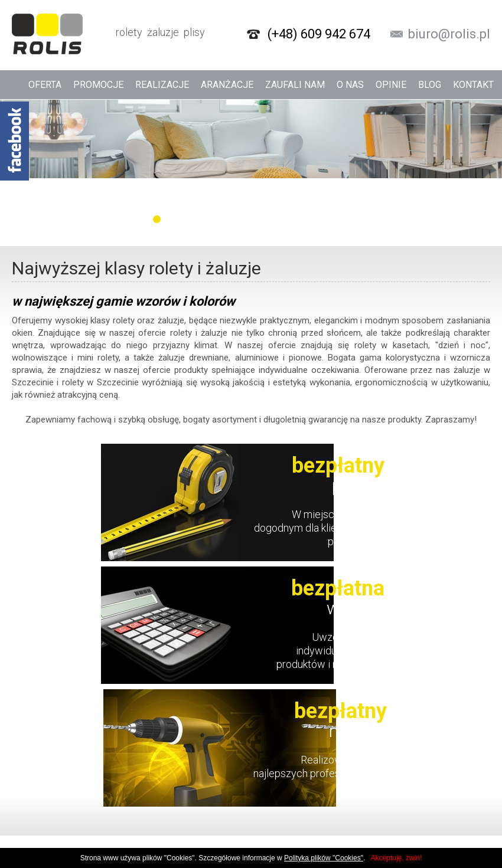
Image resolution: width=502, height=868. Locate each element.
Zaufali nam (295, 85)
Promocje (98, 85)
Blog (430, 85)
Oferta (45, 85)
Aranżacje (227, 85)
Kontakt (473, 85)
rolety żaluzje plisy (108, 34)
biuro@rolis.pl (449, 34)
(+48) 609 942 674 (319, 34)
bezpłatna (338, 588)
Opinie (391, 85)
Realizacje (162, 85)
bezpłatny (338, 466)
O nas (350, 85)
